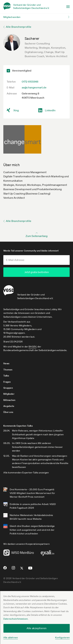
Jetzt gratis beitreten (37, 272)
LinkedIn (50, 110)
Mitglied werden (12, 17)
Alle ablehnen (11, 637)
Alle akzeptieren (37, 628)
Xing (16, 110)
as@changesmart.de (34, 87)
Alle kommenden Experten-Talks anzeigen (26, 472)
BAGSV (32, 346)
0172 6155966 (30, 82)
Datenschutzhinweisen (16, 619)
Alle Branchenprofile (19, 27)
